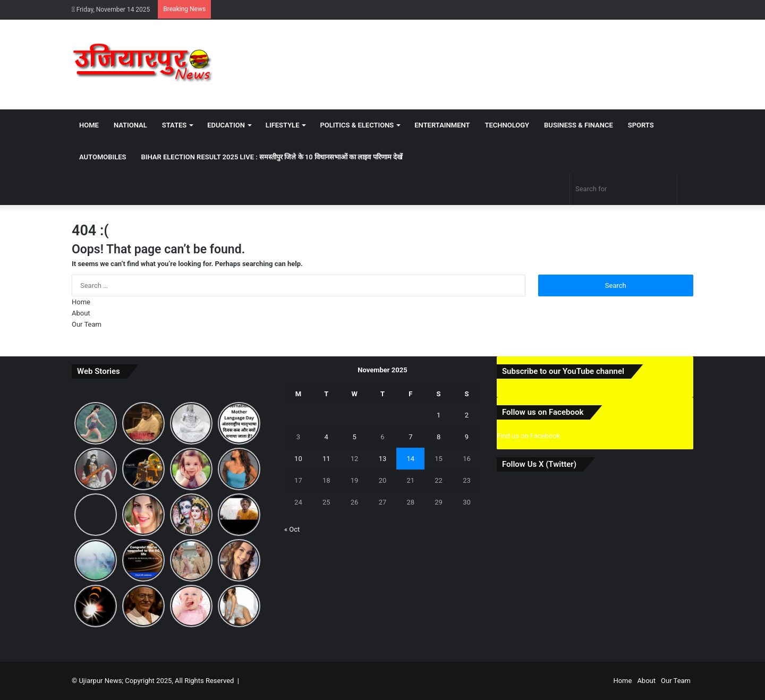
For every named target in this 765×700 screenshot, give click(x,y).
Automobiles (103, 157)
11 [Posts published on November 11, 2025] (326, 459)
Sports (641, 125)
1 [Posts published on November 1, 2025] (439, 415)
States (174, 125)
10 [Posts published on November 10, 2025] (298, 459)
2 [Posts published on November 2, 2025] (467, 415)
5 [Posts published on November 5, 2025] (354, 437)
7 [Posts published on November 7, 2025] (410, 437)
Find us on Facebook (528, 436)
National (130, 125)
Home (89, 125)
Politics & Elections (357, 125)
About (81, 313)
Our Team (87, 324)
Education (226, 125)
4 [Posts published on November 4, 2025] (326, 437)
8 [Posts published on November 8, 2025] (439, 437)
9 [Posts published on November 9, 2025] (467, 437)
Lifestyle (283, 125)
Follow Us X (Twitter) (539, 464)
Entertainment (442, 125)
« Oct (292, 529)
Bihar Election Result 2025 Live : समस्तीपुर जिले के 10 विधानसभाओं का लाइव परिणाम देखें (272, 157)
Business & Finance (579, 125)
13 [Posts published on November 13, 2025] (383, 459)
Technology (507, 125)
